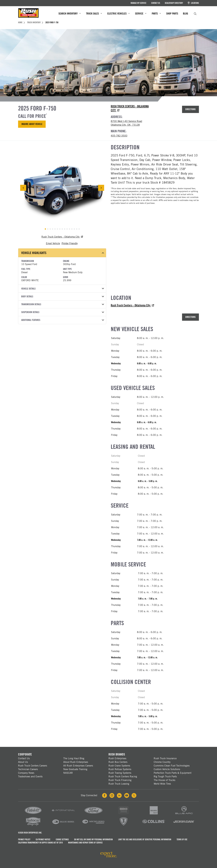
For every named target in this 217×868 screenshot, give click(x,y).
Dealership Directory (174, 3)
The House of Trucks (164, 780)
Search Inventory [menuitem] (70, 14)
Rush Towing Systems (120, 773)
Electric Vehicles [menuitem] (118, 14)
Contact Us (156, 3)
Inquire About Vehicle (32, 124)
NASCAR (68, 773)
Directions (190, 109)
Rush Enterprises (117, 758)
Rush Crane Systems (119, 766)
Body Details (63, 296)
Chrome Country (162, 762)
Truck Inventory (35, 22)
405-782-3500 (119, 136)
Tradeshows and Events (30, 777)
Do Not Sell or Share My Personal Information (93, 839)
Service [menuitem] (141, 14)
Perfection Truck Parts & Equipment (173, 773)
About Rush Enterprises (76, 762)
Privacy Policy (24, 839)
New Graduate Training (75, 769)
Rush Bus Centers (118, 762)
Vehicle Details (63, 289)
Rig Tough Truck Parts (165, 777)
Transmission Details (63, 304)
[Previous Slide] (23, 188)
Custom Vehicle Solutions (167, 769)
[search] (195, 13)
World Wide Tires (162, 784)
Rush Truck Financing (120, 780)
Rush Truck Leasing (119, 784)
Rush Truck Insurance (165, 758)
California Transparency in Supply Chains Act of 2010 (40, 843)
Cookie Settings (62, 839)
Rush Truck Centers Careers (33, 766)
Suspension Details (63, 312)
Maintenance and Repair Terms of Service (85, 843)
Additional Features (63, 320)
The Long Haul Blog (74, 758)
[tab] (45, 229)
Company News (26, 773)
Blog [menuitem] (186, 14)
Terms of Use (182, 839)
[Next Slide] (101, 188)
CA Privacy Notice (43, 839)
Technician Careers (28, 769)
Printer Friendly (70, 243)
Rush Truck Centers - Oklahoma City (62, 237)
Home (21, 22)
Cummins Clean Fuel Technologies (172, 766)
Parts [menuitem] (156, 14)
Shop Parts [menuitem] (172, 14)
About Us (23, 762)
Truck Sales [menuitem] (94, 14)
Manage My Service (138, 3)
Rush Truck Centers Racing (123, 777)
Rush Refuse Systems (120, 769)
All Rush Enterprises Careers (78, 766)
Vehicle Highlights (63, 253)
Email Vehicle (53, 243)
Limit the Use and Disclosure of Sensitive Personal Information (145, 839)
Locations (193, 3)
